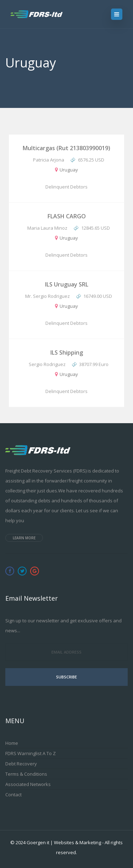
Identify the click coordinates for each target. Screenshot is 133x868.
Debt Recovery (21, 764)
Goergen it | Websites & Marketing (64, 842)
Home (12, 743)
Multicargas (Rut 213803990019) (66, 148)
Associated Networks (28, 784)
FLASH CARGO (67, 216)
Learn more (24, 538)
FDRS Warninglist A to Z (31, 753)
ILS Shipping (67, 353)
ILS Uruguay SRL (67, 284)
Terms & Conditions (26, 774)
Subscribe (66, 677)
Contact (13, 795)
